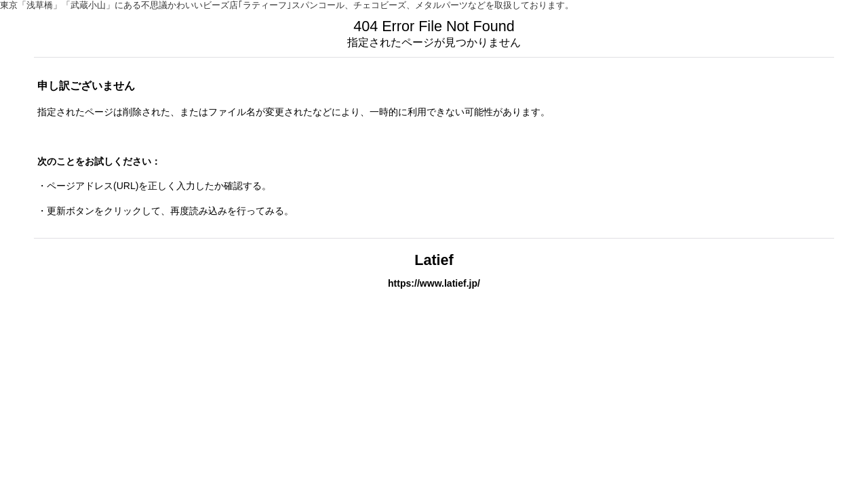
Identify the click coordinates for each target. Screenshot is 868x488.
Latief (434, 260)
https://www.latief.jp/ (434, 283)
